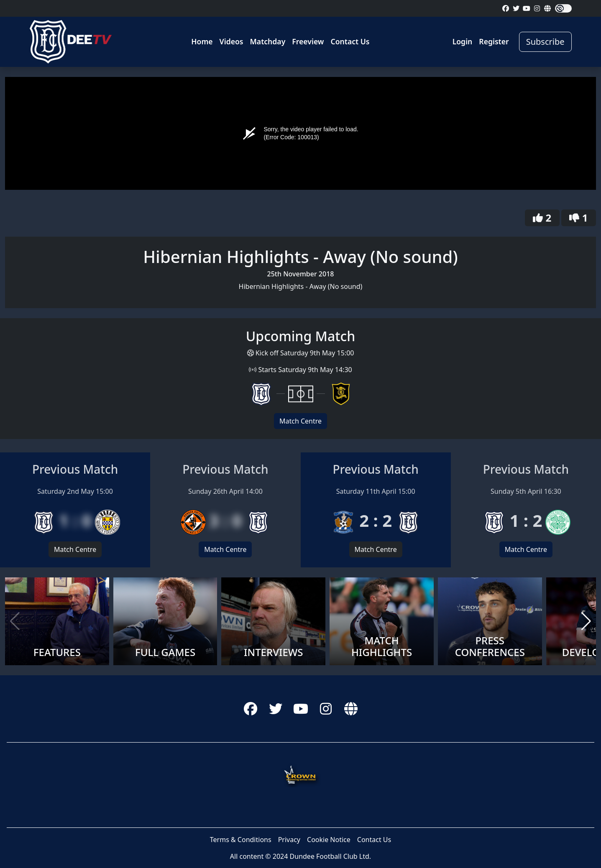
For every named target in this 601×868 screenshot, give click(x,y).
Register (494, 41)
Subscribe (545, 42)
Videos (231, 41)
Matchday (268, 41)
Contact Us (350, 41)
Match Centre (300, 421)
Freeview (308, 41)
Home (202, 41)
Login (463, 41)
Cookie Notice (329, 840)
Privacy (289, 840)
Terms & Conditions (241, 840)
